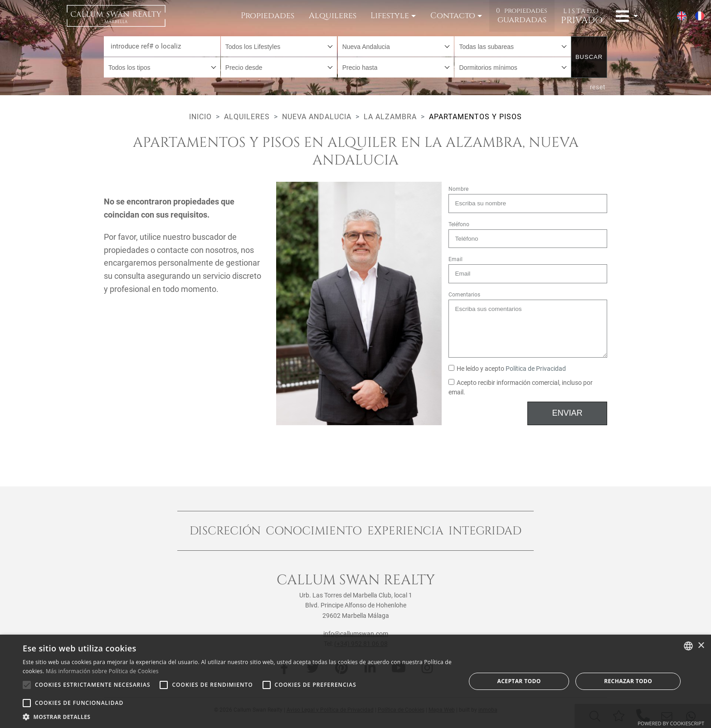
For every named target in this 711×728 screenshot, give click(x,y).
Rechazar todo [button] (628, 681)
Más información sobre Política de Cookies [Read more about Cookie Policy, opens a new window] (102, 671)
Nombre (458, 189)
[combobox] (279, 46)
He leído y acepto (507, 369)
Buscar (589, 57)
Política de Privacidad (536, 369)
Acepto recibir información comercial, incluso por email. (521, 388)
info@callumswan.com (356, 634)
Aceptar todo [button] (519, 681)
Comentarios (464, 295)
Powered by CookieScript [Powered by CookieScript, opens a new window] (671, 723)
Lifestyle (390, 16)
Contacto (453, 16)
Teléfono (459, 224)
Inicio (200, 117)
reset (598, 87)
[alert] (355, 681)
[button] (238, 717)
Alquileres (333, 16)
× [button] (701, 646)
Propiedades (268, 16)
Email (455, 259)
